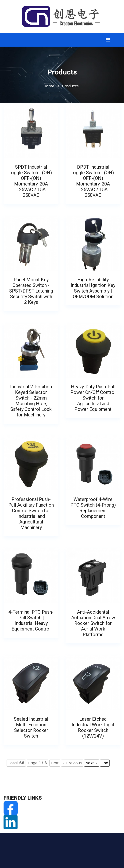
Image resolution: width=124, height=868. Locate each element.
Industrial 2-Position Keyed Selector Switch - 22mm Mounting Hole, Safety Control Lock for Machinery (31, 401)
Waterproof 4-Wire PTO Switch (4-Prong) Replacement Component (93, 508)
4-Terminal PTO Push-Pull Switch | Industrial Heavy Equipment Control (31, 620)
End (105, 763)
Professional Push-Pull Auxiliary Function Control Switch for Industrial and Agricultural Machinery (31, 513)
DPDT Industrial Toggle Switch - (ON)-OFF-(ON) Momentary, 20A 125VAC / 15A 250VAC (93, 181)
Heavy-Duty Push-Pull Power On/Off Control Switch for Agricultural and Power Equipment (93, 398)
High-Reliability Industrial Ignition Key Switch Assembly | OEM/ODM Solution (93, 288)
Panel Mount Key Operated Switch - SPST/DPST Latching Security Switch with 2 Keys (31, 291)
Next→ (92, 763)
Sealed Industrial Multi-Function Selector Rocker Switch (31, 727)
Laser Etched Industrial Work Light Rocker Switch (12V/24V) (93, 727)
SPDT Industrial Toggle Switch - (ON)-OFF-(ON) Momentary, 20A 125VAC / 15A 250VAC (31, 181)
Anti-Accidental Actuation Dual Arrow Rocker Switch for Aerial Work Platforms (93, 623)
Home (49, 86)
